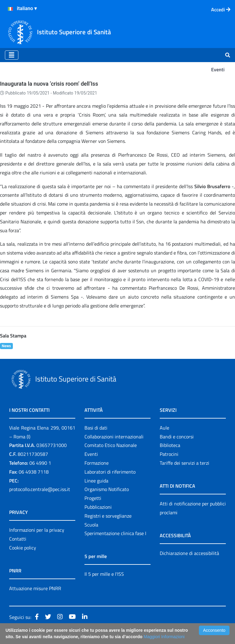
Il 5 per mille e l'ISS (104, 574)
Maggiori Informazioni (164, 637)
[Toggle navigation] (12, 55)
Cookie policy (23, 548)
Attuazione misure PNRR (35, 588)
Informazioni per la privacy (37, 530)
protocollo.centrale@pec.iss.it (40, 489)
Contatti (18, 539)
